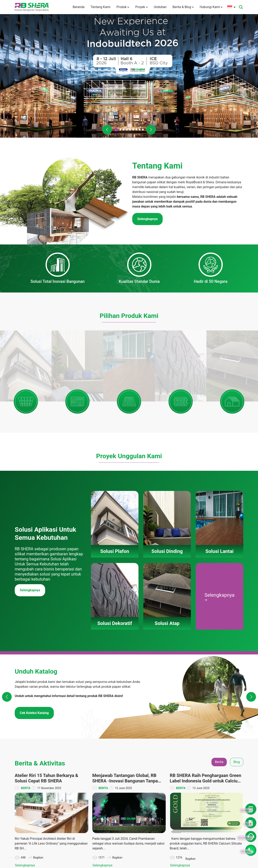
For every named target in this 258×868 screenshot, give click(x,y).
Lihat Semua (129, 729)
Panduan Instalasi (198, 796)
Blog (221, 769)
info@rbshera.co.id (38, 777)
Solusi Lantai (132, 777)
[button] (107, 130)
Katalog (192, 788)
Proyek (141, 7)
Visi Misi (98, 781)
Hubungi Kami (211, 7)
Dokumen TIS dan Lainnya (198, 779)
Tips (221, 784)
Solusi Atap (131, 791)
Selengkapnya (30, 437)
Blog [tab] (237, 609)
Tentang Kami (100, 7)
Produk (123, 7)
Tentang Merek (102, 773)
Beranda (79, 7)
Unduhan (160, 7)
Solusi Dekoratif (134, 784)
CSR (221, 777)
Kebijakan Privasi (103, 837)
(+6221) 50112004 (36, 772)
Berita (222, 762)
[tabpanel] (129, 668)
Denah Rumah (196, 769)
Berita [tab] (219, 609)
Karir (95, 818)
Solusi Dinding (133, 769)
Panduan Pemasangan (132, 801)
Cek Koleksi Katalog (34, 560)
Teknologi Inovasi (103, 788)
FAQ (95, 810)
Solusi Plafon (132, 762)
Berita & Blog (183, 7)
